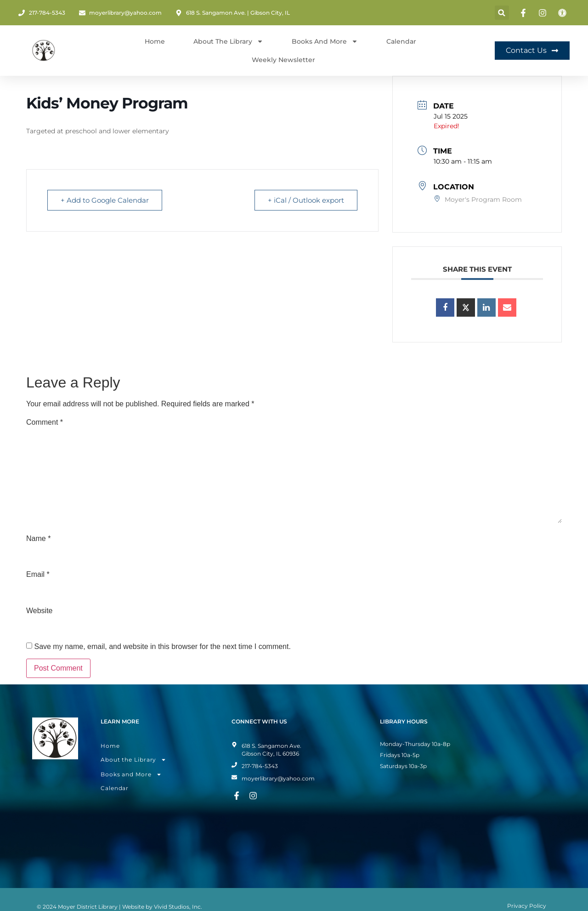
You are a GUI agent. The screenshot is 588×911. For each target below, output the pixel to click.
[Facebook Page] (525, 13)
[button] (502, 13)
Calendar (401, 41)
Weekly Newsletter (283, 60)
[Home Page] (44, 51)
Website (40, 611)
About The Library (228, 41)
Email (38, 575)
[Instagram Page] (544, 13)
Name (38, 539)
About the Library (133, 760)
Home (155, 41)
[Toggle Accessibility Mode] (564, 13)
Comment (45, 422)
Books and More (325, 41)
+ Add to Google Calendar (105, 200)
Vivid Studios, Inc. (178, 907)
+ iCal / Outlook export (306, 200)
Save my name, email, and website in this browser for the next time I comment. (162, 647)
